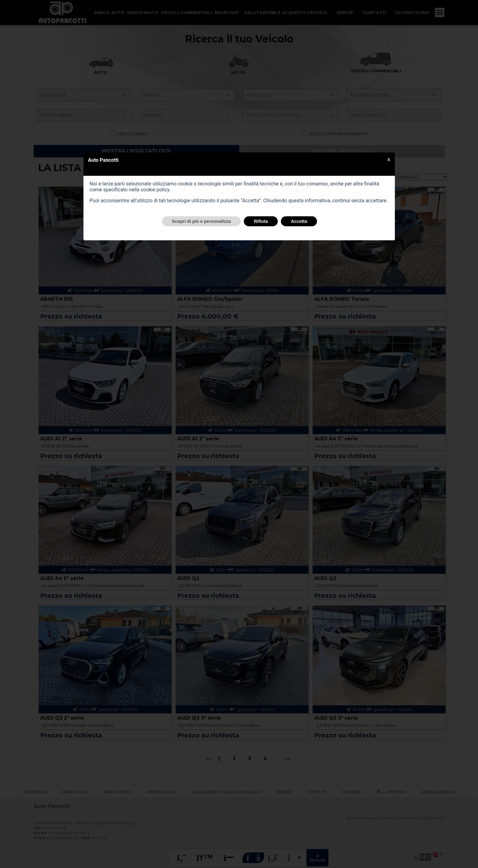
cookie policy (155, 190)
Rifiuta (261, 221)
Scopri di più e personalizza (201, 221)
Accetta (299, 221)
